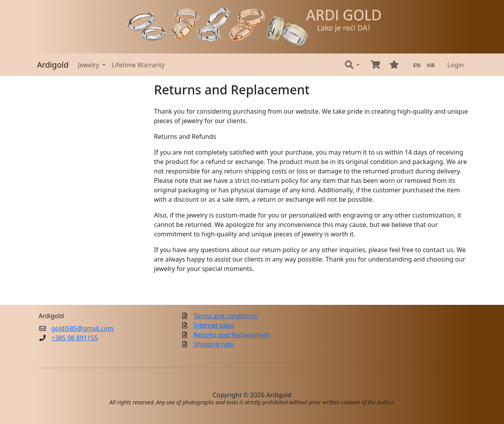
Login (456, 65)
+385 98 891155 (74, 338)
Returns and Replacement (232, 335)
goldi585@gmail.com (82, 328)
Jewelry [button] (89, 65)
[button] (352, 65)
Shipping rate (214, 344)
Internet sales (214, 325)
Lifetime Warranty (138, 65)
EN (417, 65)
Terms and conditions (225, 316)
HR (431, 65)
